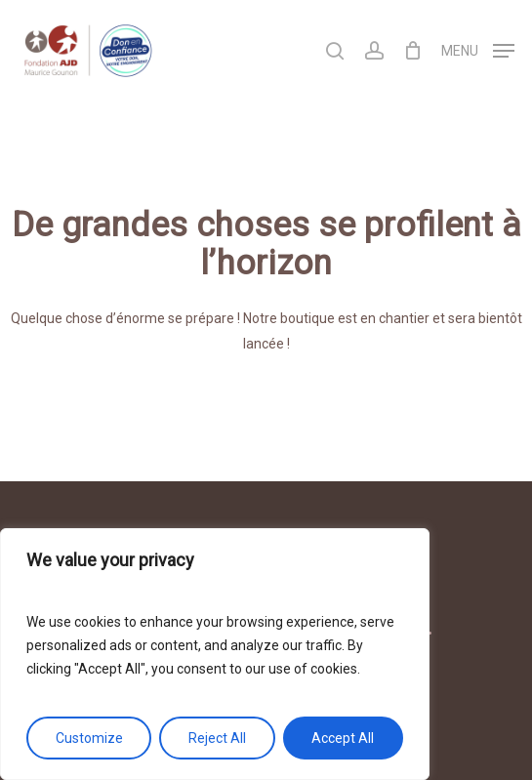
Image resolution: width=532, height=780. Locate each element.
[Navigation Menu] (478, 49)
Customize (89, 738)
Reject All (217, 738)
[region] (215, 654)
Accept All (343, 738)
